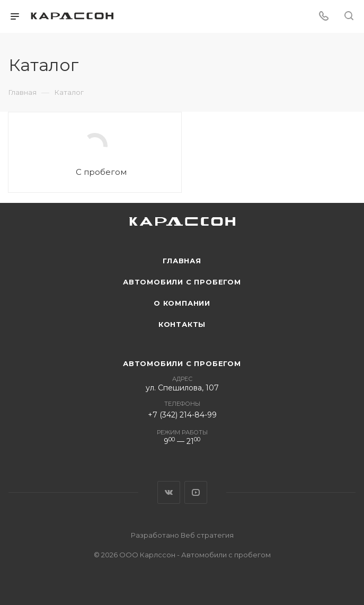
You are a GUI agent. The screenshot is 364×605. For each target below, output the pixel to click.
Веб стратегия (207, 535)
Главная (182, 261)
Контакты (182, 324)
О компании (182, 303)
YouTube (196, 492)
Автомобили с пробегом (182, 282)
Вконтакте (169, 492)
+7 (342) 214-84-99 (182, 415)
